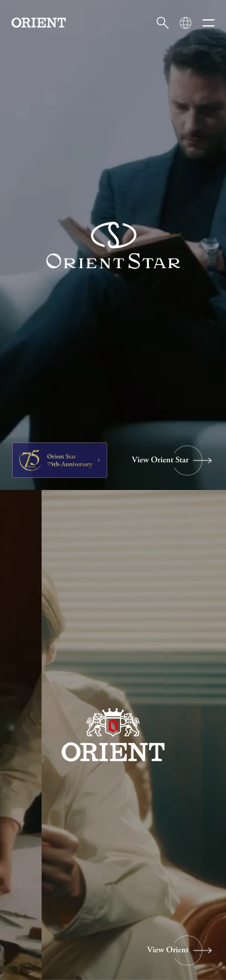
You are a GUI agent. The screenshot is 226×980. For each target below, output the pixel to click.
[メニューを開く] (209, 23)
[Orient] (39, 23)
